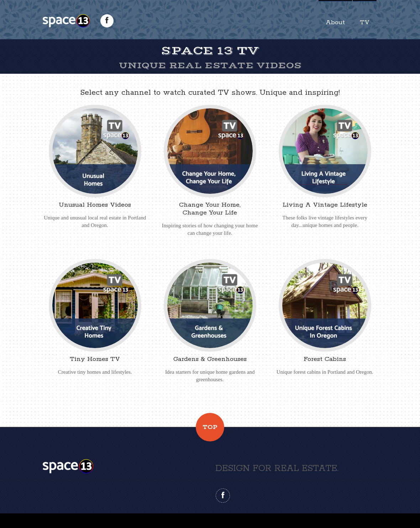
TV (365, 22)
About (335, 22)
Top (210, 427)
